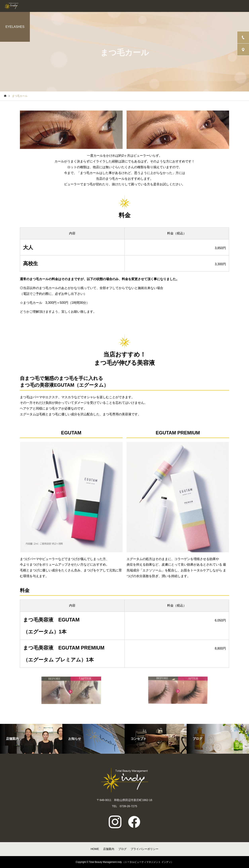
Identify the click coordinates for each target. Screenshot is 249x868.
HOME (95, 849)
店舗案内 (109, 849)
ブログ (122, 849)
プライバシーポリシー (145, 849)
